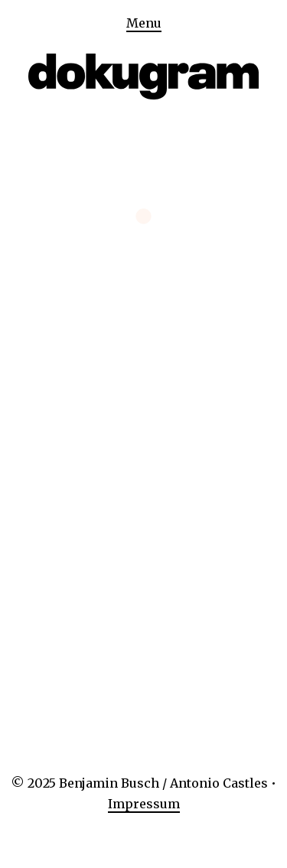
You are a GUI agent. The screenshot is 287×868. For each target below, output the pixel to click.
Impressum (144, 804)
